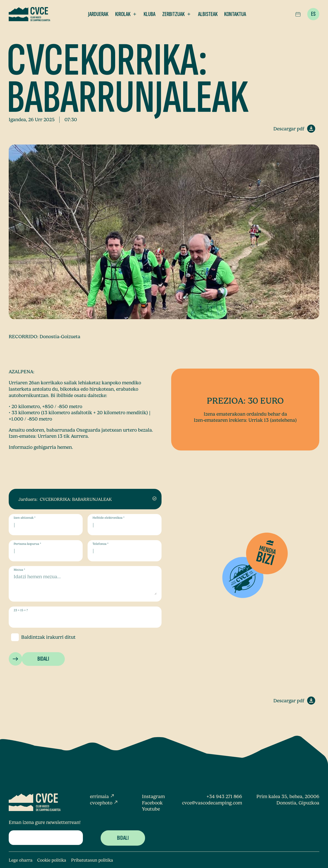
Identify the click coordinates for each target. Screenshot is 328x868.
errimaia (102, 796)
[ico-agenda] (298, 14)
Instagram (153, 796)
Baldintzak (33, 637)
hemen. (65, 447)
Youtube (151, 809)
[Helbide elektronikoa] (124, 525)
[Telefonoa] (124, 551)
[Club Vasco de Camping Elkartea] (29, 14)
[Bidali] (43, 659)
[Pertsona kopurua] (46, 551)
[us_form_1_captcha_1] (85, 617)
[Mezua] (85, 584)
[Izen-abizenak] (46, 525)
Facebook (152, 803)
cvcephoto (104, 803)
